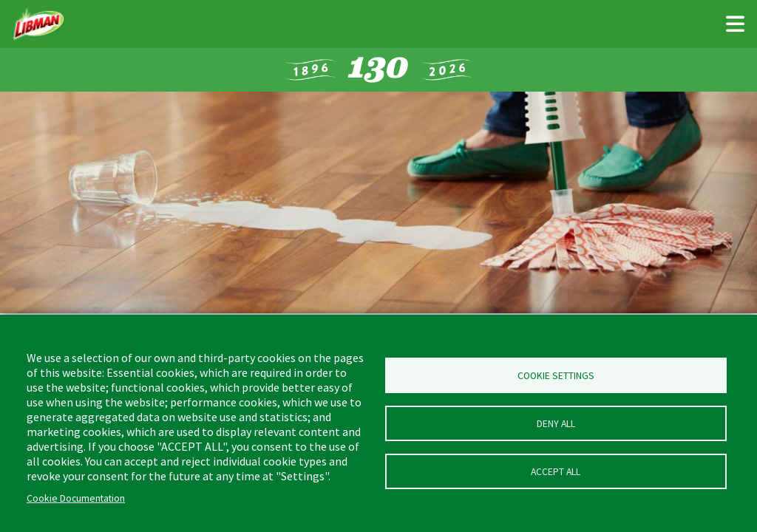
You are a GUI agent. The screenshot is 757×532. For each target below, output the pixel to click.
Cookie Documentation (76, 498)
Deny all (556, 424)
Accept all (556, 472)
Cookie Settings (556, 376)
